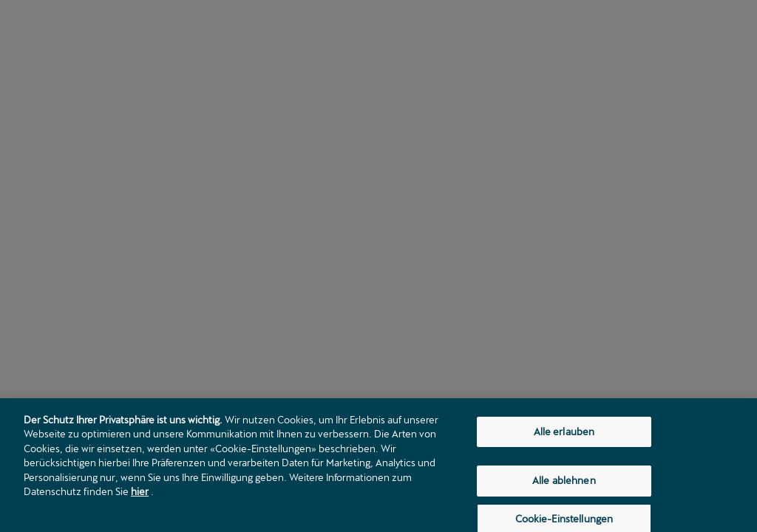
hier (140, 496)
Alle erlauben (564, 435)
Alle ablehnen (564, 485)
